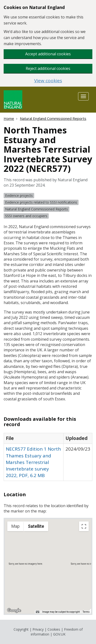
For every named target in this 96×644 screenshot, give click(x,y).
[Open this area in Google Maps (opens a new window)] (14, 611)
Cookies (54, 629)
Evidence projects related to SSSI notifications (41, 202)
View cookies (48, 81)
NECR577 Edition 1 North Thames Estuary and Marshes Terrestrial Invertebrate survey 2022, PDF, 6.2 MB (33, 462)
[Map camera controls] (84, 603)
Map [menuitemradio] (16, 526)
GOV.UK (59, 634)
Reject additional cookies (48, 68)
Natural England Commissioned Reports (53, 118)
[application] (48, 566)
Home (9, 118)
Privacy (38, 629)
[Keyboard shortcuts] (38, 612)
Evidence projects (19, 195)
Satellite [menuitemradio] (36, 526)
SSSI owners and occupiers (26, 216)
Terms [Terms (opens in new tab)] (86, 612)
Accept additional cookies (48, 54)
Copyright (21, 629)
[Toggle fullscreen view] (84, 526)
